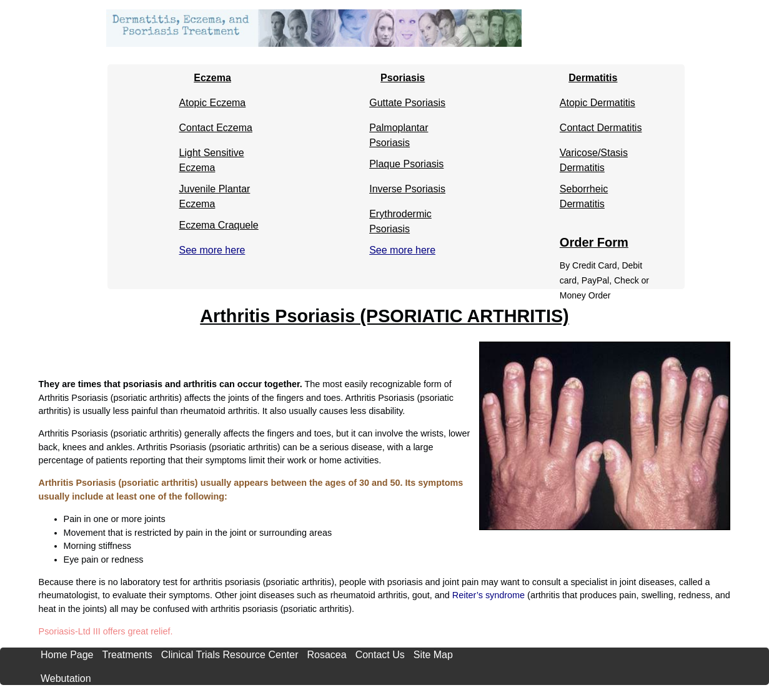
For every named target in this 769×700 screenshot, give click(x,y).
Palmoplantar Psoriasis (399, 131)
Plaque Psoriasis (406, 164)
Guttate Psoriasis (407, 103)
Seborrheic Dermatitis (584, 192)
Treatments (127, 655)
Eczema (212, 78)
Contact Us (380, 655)
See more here (212, 250)
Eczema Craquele (219, 225)
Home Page (67, 655)
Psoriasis (403, 78)
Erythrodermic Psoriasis (400, 217)
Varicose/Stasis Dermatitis (594, 156)
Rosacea (326, 655)
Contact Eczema (216, 128)
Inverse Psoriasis (407, 189)
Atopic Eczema (213, 103)
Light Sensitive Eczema (212, 156)
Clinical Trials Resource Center (230, 655)
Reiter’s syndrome (489, 595)
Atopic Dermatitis (598, 103)
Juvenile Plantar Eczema (215, 192)
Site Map (433, 655)
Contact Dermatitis (601, 128)
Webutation (66, 678)
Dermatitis (593, 78)
